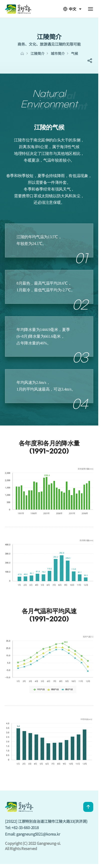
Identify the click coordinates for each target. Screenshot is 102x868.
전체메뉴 (90, 9)
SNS (90, 61)
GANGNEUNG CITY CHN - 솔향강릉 (18, 9)
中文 (70, 9)
